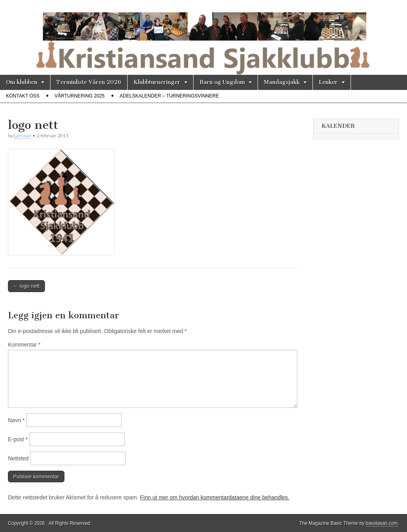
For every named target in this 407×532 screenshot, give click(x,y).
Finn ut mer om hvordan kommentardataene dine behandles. (215, 497)
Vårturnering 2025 (79, 96)
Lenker (328, 82)
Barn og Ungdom (222, 82)
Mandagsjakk (282, 82)
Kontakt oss (23, 96)
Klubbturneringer (157, 82)
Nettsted (18, 458)
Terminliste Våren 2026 (89, 82)
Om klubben (22, 82)
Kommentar (24, 345)
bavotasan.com (382, 523)
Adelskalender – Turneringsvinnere (169, 96)
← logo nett (26, 286)
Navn (16, 420)
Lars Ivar (23, 135)
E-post (18, 439)
